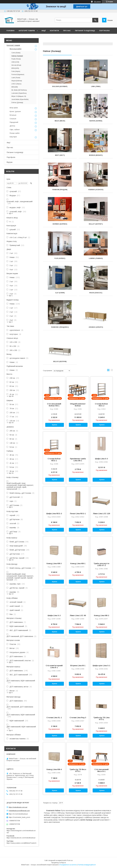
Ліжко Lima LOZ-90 (78, 615)
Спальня (13, 119)
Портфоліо (104, 31)
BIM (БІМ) (15, 87)
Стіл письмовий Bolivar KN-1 (54, 405)
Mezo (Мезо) (60, 121)
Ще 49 (11, 396)
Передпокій (14, 122)
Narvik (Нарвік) (96, 121)
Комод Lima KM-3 (54, 563)
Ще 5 (11, 693)
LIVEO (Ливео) (16, 84)
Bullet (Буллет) (96, 224)
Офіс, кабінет (15, 130)
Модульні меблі (16, 49)
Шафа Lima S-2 (54, 615)
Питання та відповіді (85, 31)
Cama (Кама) (16, 53)
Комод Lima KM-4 (54, 769)
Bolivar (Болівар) (60, 86)
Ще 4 (11, 213)
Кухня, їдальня (15, 111)
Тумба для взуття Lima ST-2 (101, 564)
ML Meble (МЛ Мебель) (19, 90)
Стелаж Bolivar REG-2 (101, 405)
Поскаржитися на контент (68, 865)
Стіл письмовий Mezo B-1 (101, 770)
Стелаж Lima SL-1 (54, 718)
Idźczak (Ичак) (16, 65)
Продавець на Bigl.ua (58, 863)
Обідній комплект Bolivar (78, 405)
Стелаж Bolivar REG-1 (54, 460)
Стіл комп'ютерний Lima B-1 (54, 667)
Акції (44, 31)
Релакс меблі (15, 133)
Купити (55, 425)
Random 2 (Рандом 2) (60, 327)
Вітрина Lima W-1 (78, 666)
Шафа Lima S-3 (101, 459)
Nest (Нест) (60, 155)
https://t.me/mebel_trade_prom (19, 817)
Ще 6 (11, 507)
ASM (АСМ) (15, 62)
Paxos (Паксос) (96, 293)
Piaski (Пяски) (16, 59)
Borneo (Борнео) (60, 224)
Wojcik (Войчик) (17, 81)
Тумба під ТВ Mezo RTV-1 (78, 770)
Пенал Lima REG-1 (78, 514)
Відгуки (10, 37)
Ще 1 (11, 296)
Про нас (67, 31)
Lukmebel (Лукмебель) (19, 93)
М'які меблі (14, 108)
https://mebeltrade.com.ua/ (18, 807)
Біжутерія (13, 137)
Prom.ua (70, 860)
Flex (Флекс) (60, 258)
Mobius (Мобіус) (96, 155)
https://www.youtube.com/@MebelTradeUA (21, 843)
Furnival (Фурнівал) (18, 75)
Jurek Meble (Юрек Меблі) (20, 99)
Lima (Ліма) (96, 86)
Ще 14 (11, 594)
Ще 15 (11, 560)
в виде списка (112, 371)
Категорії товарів (27, 31)
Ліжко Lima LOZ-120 (101, 514)
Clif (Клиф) (60, 293)
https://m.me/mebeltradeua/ (18, 814)
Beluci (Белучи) (60, 362)
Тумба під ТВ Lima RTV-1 (101, 719)
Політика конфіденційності (87, 865)
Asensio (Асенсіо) (96, 190)
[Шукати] (95, 20)
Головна (10, 31)
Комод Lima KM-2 (101, 615)
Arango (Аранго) (96, 327)
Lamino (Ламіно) (96, 258)
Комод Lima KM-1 (78, 563)
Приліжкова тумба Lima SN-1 (78, 460)
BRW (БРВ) (15, 68)
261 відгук (97, 2)
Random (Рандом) (60, 190)
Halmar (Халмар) (17, 56)
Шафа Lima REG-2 (54, 514)
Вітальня (13, 115)
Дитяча (12, 126)
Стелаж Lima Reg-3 (78, 718)
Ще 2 (11, 322)
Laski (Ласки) (16, 78)
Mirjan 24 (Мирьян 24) (19, 96)
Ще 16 (11, 473)
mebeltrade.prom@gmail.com (19, 811)
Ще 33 (11, 423)
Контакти (54, 31)
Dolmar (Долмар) (17, 103)
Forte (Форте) (16, 71)
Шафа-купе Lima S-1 (101, 666)
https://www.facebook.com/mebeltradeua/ (21, 838)
